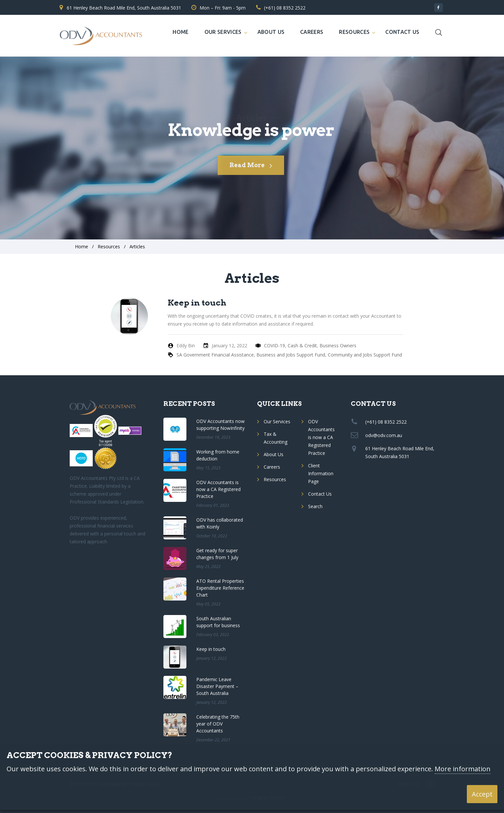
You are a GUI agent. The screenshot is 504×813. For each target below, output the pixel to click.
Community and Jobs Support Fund (365, 355)
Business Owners (338, 345)
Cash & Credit (302, 345)
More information (463, 769)
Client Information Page (321, 473)
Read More (251, 172)
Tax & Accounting (276, 438)
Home (180, 32)
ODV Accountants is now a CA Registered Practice (321, 437)
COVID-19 (275, 345)
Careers (312, 32)
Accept (482, 794)
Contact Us (402, 32)
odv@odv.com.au (384, 435)
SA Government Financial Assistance (215, 355)
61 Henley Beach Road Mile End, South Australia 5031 (124, 8)
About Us (271, 32)
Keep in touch (197, 303)
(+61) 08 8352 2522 (285, 8)
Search (315, 506)
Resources (354, 32)
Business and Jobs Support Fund (291, 355)
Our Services (223, 32)
